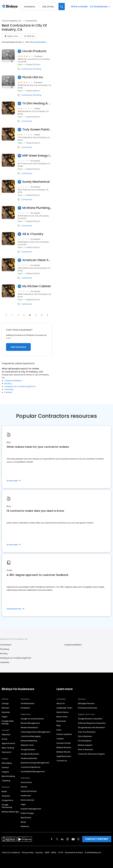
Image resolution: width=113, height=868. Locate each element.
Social (4, 739)
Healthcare (26, 796)
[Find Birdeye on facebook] (52, 839)
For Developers (85, 741)
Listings (5, 703)
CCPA (61, 853)
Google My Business (30, 754)
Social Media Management (33, 772)
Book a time (62, 717)
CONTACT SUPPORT (97, 839)
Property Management (31, 809)
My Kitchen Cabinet (37, 286)
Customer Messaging (31, 736)
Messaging (7, 763)
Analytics (6, 796)
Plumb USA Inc (33, 77)
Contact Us (62, 761)
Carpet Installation (13, 381)
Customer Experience (31, 767)
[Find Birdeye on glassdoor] (78, 839)
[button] (6, 315)
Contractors (27, 69)
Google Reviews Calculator (90, 719)
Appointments (8, 743)
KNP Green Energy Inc (37, 156)
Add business (18, 347)
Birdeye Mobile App (10, 812)
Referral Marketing (29, 741)
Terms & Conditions (11, 853)
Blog (58, 725)
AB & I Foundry (33, 234)
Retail (23, 822)
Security (39, 853)
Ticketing (6, 781)
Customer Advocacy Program (91, 754)
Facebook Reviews (29, 758)
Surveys (5, 767)
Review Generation (29, 727)
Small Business (28, 703)
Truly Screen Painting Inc (37, 130)
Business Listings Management (35, 763)
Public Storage (27, 813)
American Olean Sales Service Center (37, 260)
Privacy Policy (28, 853)
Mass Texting (8, 748)
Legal (23, 804)
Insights (5, 772)
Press (59, 730)
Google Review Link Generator (91, 727)
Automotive (26, 782)
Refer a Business (85, 750)
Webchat (6, 735)
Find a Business (85, 736)
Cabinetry (5, 662)
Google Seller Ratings (8, 722)
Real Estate (26, 818)
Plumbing (37, 69)
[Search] (62, 7)
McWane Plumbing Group (37, 208)
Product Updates (64, 734)
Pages (5, 717)
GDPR (47, 853)
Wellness (25, 826)
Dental (24, 787)
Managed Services (86, 703)
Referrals (6, 712)
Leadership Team (64, 708)
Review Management (30, 723)
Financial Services (29, 791)
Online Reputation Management (36, 732)
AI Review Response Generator (92, 723)
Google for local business (32, 719)
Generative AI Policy (74, 853)
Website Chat (27, 745)
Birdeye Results (63, 752)
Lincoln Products (34, 51)
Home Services (27, 800)
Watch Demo (63, 712)
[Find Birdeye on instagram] (68, 839)
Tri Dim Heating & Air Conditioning (37, 103)
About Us (61, 703)
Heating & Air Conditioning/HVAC (20, 386)
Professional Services (88, 708)
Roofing (8, 384)
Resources (61, 721)
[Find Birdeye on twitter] (57, 839)
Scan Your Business (87, 732)
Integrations (7, 800)
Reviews (5, 708)
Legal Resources (64, 756)
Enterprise (25, 708)
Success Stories (64, 743)
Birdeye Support (85, 745)
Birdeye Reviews (64, 747)
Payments (6, 752)
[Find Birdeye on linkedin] (62, 839)
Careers (60, 739)
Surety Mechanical (36, 182)
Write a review (79, 7)
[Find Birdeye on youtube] (73, 839)
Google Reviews (28, 750)
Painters (8, 392)
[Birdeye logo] (10, 7)
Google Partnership (7, 806)
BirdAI (4, 791)
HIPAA (54, 853)
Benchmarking (8, 776)
